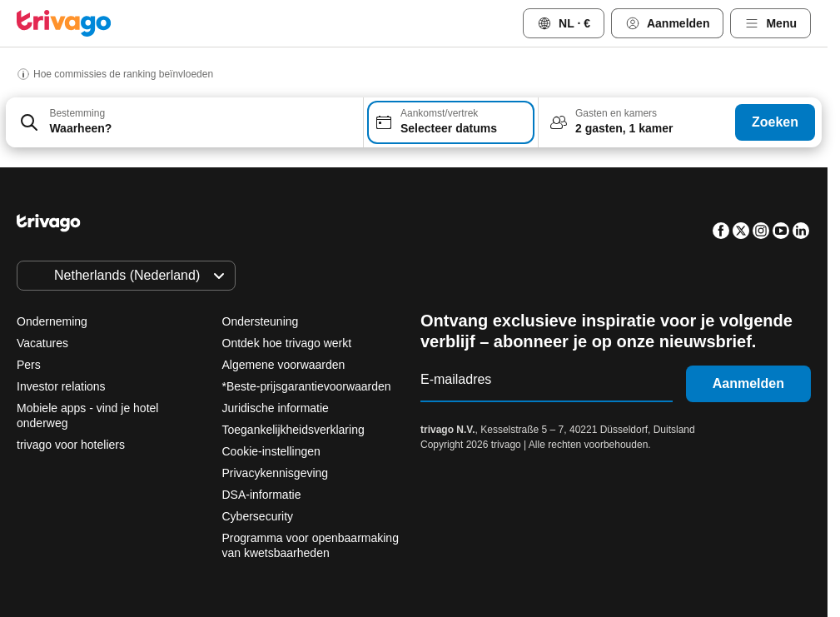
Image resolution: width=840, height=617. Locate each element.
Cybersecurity (258, 516)
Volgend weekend (618, 485)
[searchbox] (201, 129)
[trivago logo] (64, 23)
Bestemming (77, 113)
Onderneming (52, 321)
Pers (29, 365)
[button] (184, 122)
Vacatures (42, 343)
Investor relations (61, 386)
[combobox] (184, 122)
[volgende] (692, 187)
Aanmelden (748, 383)
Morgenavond (366, 485)
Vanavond (249, 485)
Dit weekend (487, 485)
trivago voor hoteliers (71, 445)
